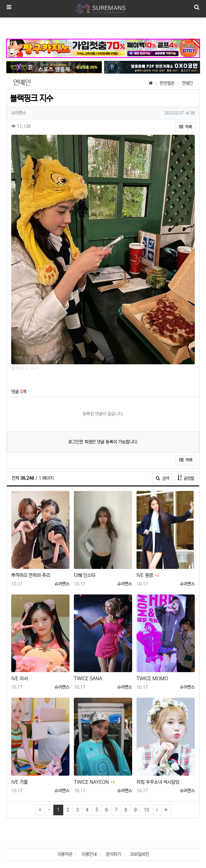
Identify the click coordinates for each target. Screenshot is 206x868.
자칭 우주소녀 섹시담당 (158, 782)
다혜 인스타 (85, 575)
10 (146, 810)
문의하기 (113, 854)
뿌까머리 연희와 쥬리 (31, 575)
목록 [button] (185, 127)
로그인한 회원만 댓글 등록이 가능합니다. (103, 442)
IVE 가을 (19, 782)
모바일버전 (140, 854)
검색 (162, 478)
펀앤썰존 (167, 83)
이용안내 (89, 854)
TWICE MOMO (152, 679)
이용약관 (65, 854)
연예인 (187, 83)
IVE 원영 (145, 575)
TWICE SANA (88, 679)
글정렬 (187, 478)
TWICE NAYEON (91, 782)
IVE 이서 (19, 679)
